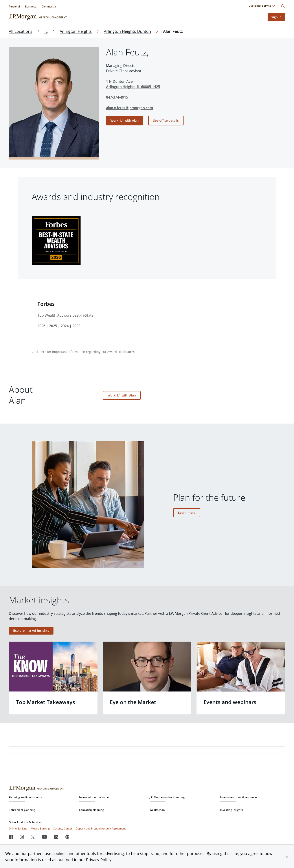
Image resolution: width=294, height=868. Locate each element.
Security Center (63, 829)
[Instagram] (22, 837)
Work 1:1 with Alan (125, 120)
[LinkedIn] (56, 837)
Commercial (49, 6)
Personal (14, 6)
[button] (287, 857)
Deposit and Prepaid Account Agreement (101, 829)
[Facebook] (11, 837)
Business (31, 6)
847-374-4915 (117, 97)
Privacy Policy (99, 860)
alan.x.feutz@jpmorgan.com (130, 108)
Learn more (187, 513)
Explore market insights (31, 630)
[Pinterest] (67, 837)
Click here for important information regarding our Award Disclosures (83, 352)
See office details (166, 120)
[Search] (283, 6)
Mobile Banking (40, 829)
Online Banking (18, 829)
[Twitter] (33, 837)
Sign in (276, 17)
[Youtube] (44, 837)
